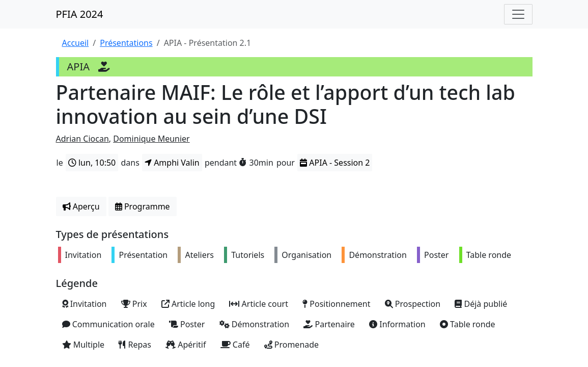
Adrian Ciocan (82, 139)
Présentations (126, 43)
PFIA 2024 (80, 14)
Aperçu (81, 206)
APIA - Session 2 (335, 163)
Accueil (76, 43)
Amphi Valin (172, 163)
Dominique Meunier (151, 139)
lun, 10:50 (92, 163)
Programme (143, 206)
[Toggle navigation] (518, 14)
